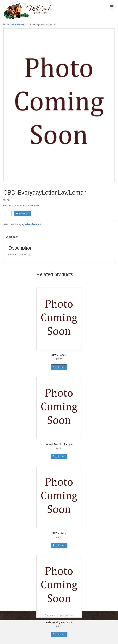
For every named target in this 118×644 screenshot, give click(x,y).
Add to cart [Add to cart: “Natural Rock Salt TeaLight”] (59, 456)
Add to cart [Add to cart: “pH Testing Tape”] (59, 367)
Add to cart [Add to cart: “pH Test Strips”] (59, 545)
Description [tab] (12, 237)
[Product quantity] (7, 214)
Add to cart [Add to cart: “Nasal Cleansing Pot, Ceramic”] (59, 634)
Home (6, 24)
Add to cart (22, 213)
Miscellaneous (17, 24)
